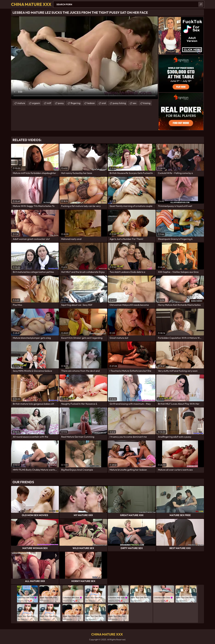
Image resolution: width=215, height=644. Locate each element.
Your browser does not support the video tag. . (85, 58)
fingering (75, 103)
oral (104, 103)
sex (135, 103)
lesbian (91, 103)
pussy (61, 103)
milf (49, 103)
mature (21, 103)
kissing (147, 103)
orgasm (36, 103)
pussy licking (119, 103)
